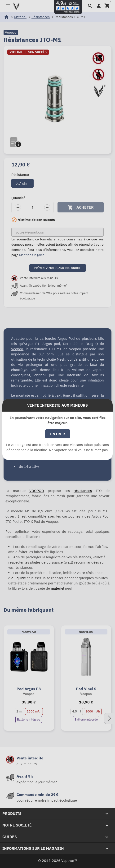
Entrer (58, 434)
